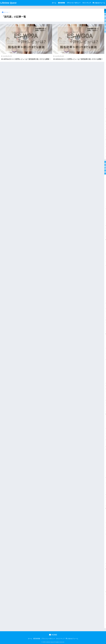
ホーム (54, 3)
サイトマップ (87, 3)
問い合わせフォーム (99, 3)
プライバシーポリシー (74, 3)
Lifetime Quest (8, 3)
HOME (53, 635)
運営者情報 (61, 3)
